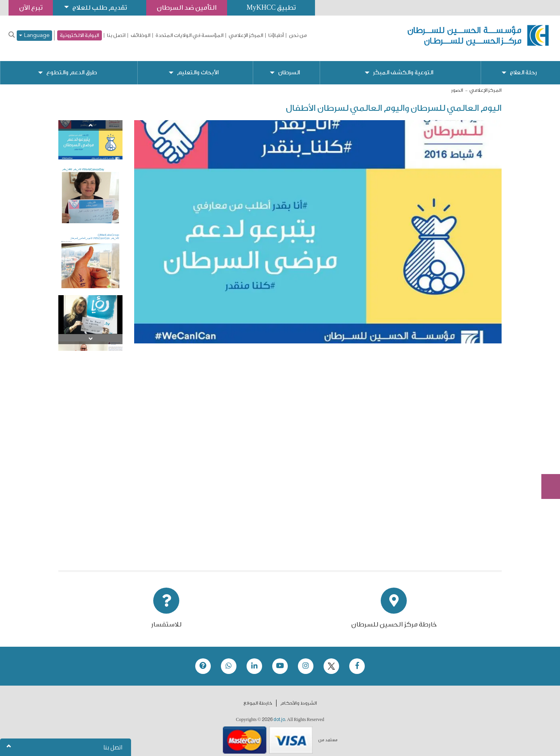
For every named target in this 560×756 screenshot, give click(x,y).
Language (34, 36)
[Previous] (90, 119)
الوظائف (141, 35)
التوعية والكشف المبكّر (403, 66)
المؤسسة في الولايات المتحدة (190, 35)
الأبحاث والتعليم (198, 66)
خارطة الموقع (258, 697)
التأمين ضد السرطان (187, 8)
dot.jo (279, 713)
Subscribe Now (546, 458)
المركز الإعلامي (246, 35)
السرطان (289, 66)
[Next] (90, 333)
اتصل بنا (116, 35)
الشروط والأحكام (299, 697)
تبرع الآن (546, 429)
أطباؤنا (276, 35)
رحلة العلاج (523, 66)
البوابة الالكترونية (80, 35)
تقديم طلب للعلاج (100, 8)
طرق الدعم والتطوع (72, 66)
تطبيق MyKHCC (271, 8)
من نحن (298, 35)
